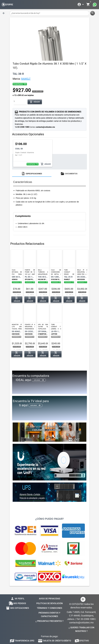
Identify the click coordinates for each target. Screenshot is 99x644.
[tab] (32, 174)
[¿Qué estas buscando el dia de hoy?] (50, 13)
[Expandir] (81, 5)
